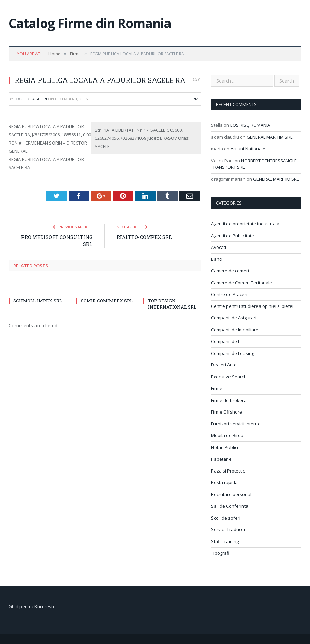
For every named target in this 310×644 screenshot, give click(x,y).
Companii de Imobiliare (235, 330)
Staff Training (225, 541)
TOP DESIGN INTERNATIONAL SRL (172, 304)
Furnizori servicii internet (237, 424)
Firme (195, 99)
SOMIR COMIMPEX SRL (107, 301)
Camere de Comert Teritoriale (242, 283)
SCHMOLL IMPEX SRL (38, 301)
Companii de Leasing (233, 353)
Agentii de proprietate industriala (245, 224)
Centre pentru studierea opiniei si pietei (252, 306)
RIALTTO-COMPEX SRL (144, 237)
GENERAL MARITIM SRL (269, 137)
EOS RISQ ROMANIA (250, 125)
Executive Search (229, 377)
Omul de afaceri (31, 99)
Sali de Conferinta (230, 506)
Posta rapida (224, 482)
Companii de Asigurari (234, 318)
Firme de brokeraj (229, 400)
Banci (217, 259)
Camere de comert (230, 271)
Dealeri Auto (224, 365)
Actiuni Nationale (248, 149)
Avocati (219, 247)
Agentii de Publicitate (233, 236)
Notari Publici (225, 447)
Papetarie (221, 459)
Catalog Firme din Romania (90, 23)
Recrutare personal (231, 494)
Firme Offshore (227, 412)
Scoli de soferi (226, 518)
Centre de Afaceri (229, 294)
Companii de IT (226, 341)
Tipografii (221, 553)
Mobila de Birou (227, 435)
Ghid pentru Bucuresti (31, 606)
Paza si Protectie (228, 471)
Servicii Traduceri (229, 529)
